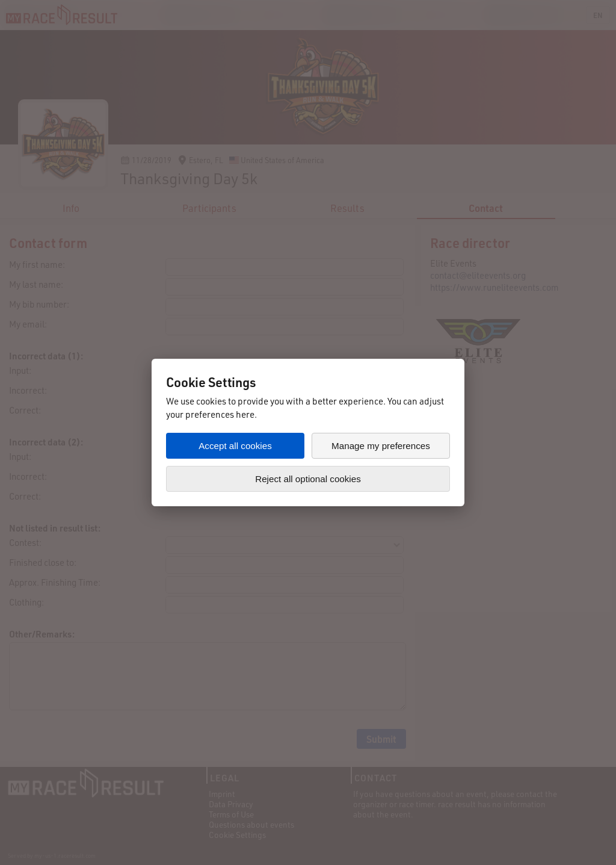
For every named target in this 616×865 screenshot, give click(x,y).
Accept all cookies (235, 446)
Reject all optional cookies (308, 479)
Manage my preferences (381, 446)
